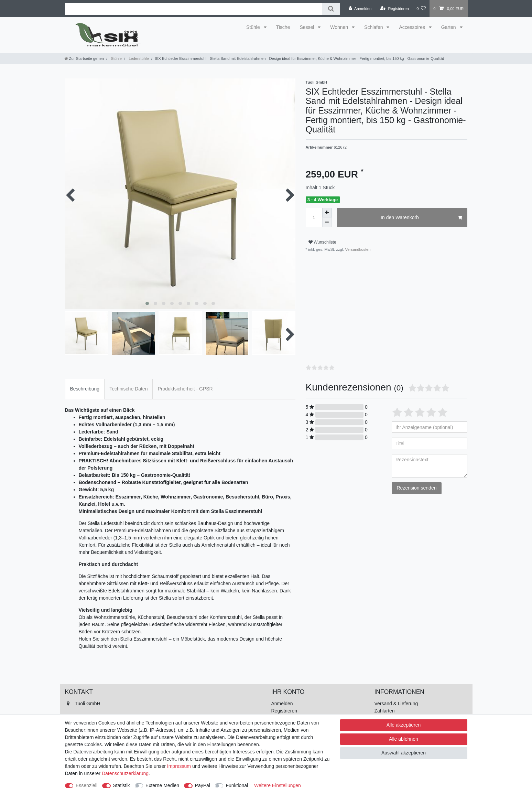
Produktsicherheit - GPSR (185, 389)
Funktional (237, 785)
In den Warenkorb (421, 218)
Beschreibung (85, 389)
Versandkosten (357, 249)
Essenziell (86, 785)
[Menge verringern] (327, 222)
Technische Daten (128, 389)
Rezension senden (417, 488)
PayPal (203, 785)
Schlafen (374, 27)
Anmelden (282, 704)
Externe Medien (162, 785)
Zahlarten (385, 711)
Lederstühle (138, 58)
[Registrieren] (395, 9)
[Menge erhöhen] (327, 213)
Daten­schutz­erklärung (125, 773)
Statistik (122, 785)
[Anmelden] (360, 9)
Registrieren (284, 711)
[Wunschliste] (421, 9)
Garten (449, 27)
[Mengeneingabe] (314, 217)
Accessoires (412, 27)
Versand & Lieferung (396, 704)
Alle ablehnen (404, 739)
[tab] (85, 389)
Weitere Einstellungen (278, 785)
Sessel (307, 27)
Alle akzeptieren (404, 725)
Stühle (254, 27)
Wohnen (340, 27)
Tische (283, 27)
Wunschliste (322, 242)
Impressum (179, 766)
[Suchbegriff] (194, 9)
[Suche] (331, 9)
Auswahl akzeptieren (404, 753)
